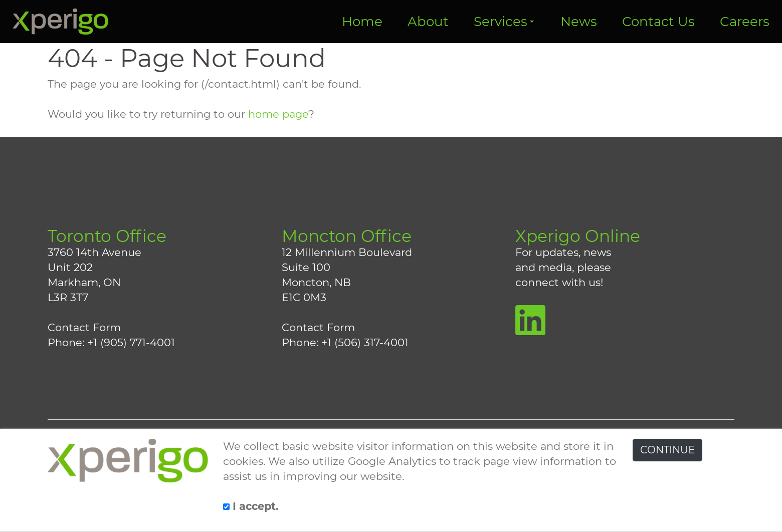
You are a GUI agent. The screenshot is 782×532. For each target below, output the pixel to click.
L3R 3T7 (68, 297)
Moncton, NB (316, 282)
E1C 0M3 (304, 297)
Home (362, 22)
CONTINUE (667, 450)
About (428, 22)
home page (278, 114)
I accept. (251, 506)
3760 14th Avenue (94, 252)
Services (504, 22)
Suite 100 (306, 267)
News (579, 22)
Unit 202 (70, 267)
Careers (745, 22)
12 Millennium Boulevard (347, 252)
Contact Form (84, 327)
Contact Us (658, 22)
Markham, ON (84, 282)
